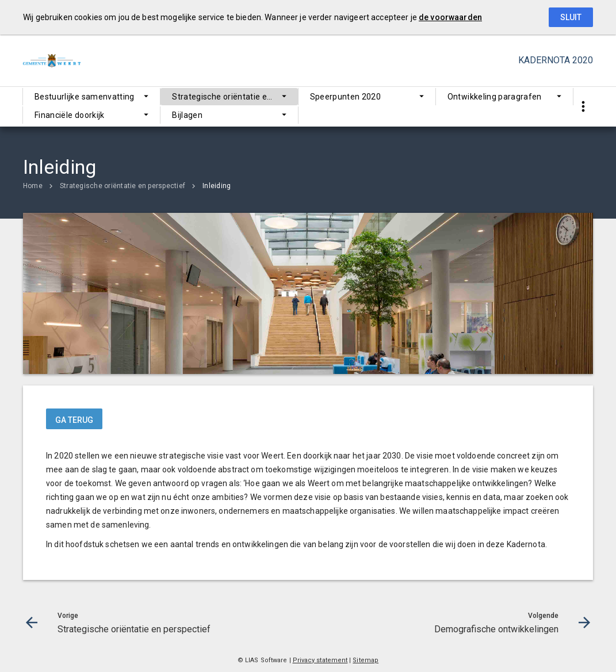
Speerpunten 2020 (346, 97)
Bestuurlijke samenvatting (85, 97)
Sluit (571, 17)
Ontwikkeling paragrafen (495, 97)
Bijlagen (187, 115)
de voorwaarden (450, 17)
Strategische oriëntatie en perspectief (235, 97)
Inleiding (217, 186)
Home (33, 186)
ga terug (74, 420)
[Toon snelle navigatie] (583, 107)
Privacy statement (320, 660)
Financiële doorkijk (70, 115)
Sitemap (366, 660)
